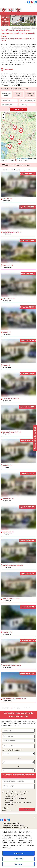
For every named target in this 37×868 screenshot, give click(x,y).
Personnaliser (19, 859)
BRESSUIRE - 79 (9, 532)
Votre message (9, 786)
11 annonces (7, 567)
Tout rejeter (18, 864)
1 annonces (7, 334)
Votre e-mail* (8, 746)
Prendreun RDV (18, 10)
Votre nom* (7, 731)
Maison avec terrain (7, 94)
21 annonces (7, 201)
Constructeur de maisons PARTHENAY (15, 827)
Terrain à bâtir (18, 94)
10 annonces (7, 701)
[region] (18, 849)
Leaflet (18, 158)
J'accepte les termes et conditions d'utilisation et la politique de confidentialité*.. (18, 798)
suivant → (27, 169)
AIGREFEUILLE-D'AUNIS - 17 (13, 232)
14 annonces (7, 267)
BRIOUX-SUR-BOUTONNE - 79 (13, 565)
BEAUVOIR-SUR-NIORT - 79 (12, 432)
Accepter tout (19, 853)
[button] (25, 2)
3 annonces (7, 434)
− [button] (4, 118)
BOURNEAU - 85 (9, 499)
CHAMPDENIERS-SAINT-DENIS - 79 (15, 699)
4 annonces (7, 367)
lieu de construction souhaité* (14, 781)
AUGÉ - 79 (7, 365)
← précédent (5, 169)
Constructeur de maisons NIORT (13, 825)
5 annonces (7, 234)
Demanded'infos (4, 10)
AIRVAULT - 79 (8, 265)
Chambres (23, 105)
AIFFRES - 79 (8, 199)
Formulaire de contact (35, 438)
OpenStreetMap (26, 158)
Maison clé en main (30, 94)
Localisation (6, 100)
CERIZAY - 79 (8, 632)
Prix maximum (7, 105)
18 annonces (7, 534)
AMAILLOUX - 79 (9, 299)
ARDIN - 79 (7, 332)
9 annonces (7, 634)
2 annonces (7, 501)
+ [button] (4, 115)
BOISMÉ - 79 (7, 465)
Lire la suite (8, 69)
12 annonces (7, 467)
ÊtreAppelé (11, 10)
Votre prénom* (9, 736)
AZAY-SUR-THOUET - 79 (11, 399)
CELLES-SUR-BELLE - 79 (11, 599)
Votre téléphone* (9, 741)
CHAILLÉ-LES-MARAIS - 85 (12, 665)
